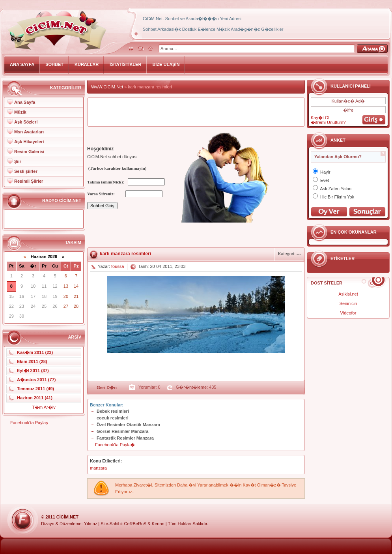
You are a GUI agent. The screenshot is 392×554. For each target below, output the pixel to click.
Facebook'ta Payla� (115, 445)
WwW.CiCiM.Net (107, 87)
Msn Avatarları (29, 132)
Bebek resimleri (113, 411)
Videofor (348, 313)
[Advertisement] (196, 112)
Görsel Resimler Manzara (122, 431)
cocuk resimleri (113, 418)
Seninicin (348, 303)
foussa (118, 266)
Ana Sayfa (25, 102)
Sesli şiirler (26, 171)
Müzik (20, 112)
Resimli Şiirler (29, 181)
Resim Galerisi (29, 152)
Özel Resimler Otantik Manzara (128, 425)
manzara (98, 468)
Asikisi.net (348, 294)
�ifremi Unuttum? (328, 122)
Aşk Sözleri (26, 122)
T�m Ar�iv (44, 407)
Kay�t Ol (320, 118)
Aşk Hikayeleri (29, 142)
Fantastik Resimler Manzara (125, 438)
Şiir (18, 161)
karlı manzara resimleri (125, 254)
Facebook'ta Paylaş (29, 423)
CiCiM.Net (67, 517)
